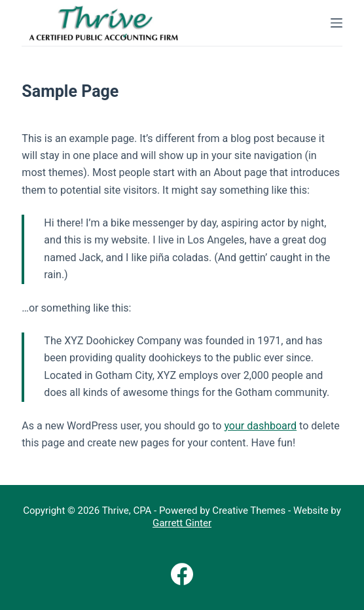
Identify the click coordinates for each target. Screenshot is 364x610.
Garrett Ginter (182, 523)
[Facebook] (182, 574)
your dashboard (260, 426)
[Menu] (337, 23)
